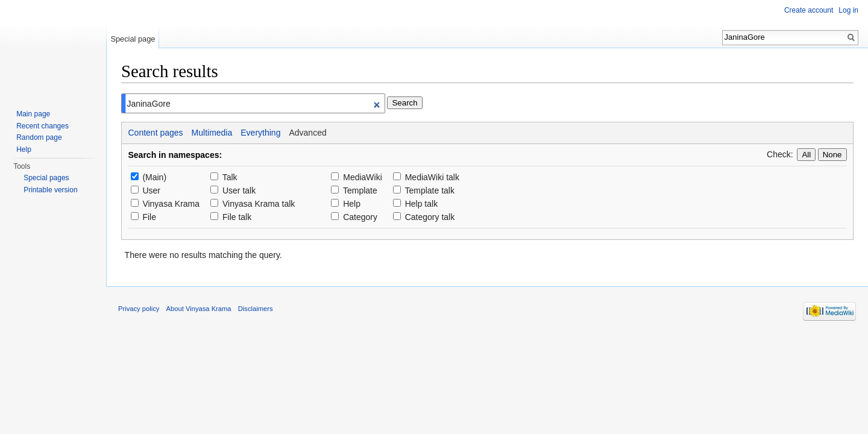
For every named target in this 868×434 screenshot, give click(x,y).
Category (360, 217)
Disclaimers (256, 309)
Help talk (421, 204)
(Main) (154, 177)
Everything (260, 133)
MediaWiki (363, 177)
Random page (39, 137)
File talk (237, 217)
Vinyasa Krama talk (259, 204)
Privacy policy (139, 309)
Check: (780, 154)
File (149, 217)
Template (360, 190)
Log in (848, 10)
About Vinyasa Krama (199, 309)
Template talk (429, 190)
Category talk (430, 217)
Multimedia (212, 133)
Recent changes (42, 126)
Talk (230, 177)
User (151, 190)
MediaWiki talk (432, 177)
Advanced (307, 133)
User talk (239, 190)
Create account (809, 10)
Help (352, 204)
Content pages (156, 133)
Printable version (50, 190)
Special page (133, 39)
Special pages (46, 178)
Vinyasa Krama (171, 204)
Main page (33, 114)
